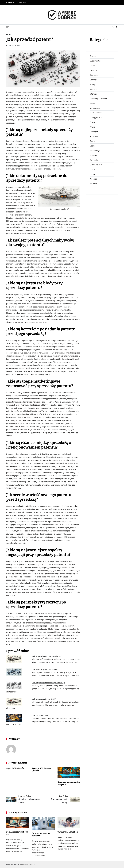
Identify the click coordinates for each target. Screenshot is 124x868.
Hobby (93, 84)
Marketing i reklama (98, 99)
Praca (92, 122)
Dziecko (93, 70)
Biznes (9, 35)
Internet (93, 94)
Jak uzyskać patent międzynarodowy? (48, 683)
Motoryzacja (95, 108)
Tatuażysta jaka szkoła (68, 832)
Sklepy (93, 141)
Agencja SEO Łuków (15, 768)
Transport (94, 155)
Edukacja (94, 75)
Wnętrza (93, 179)
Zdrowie (93, 184)
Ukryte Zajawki (96, 165)
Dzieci (92, 66)
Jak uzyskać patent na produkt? (46, 669)
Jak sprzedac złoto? (41, 715)
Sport (92, 146)
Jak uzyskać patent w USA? (44, 699)
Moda (92, 103)
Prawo (92, 127)
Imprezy (93, 89)
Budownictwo (96, 61)
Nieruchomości (96, 113)
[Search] (117, 27)
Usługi (92, 174)
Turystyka (94, 160)
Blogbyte (32, 864)
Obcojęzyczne (96, 118)
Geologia (94, 80)
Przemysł (94, 132)
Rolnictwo (94, 136)
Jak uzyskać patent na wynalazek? (47, 656)
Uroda (92, 169)
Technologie (95, 151)
